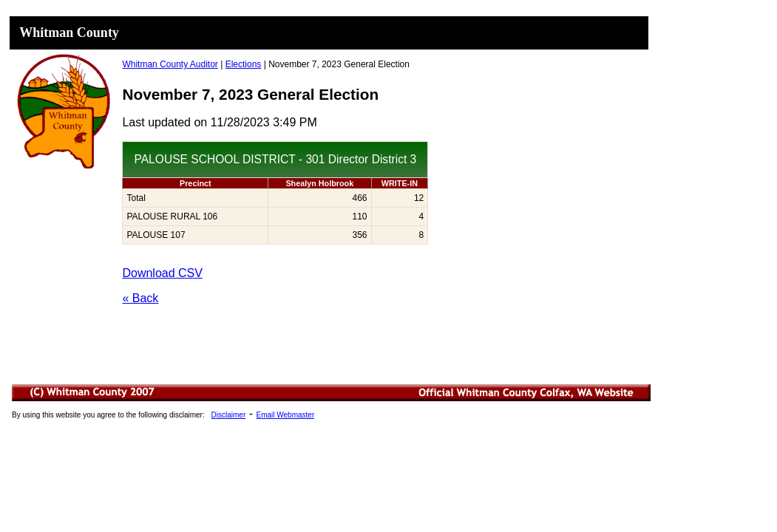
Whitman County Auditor (170, 64)
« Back (140, 298)
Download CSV (162, 273)
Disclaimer (229, 415)
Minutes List (332, 415)
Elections (244, 64)
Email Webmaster (285, 415)
